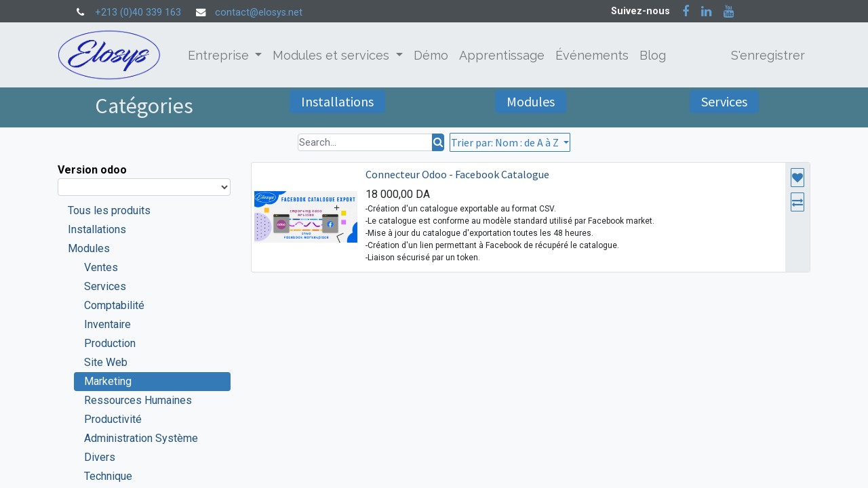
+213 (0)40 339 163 (138, 13)
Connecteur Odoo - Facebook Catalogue (457, 174)
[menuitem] (431, 55)
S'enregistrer (768, 55)
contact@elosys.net (259, 13)
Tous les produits (109, 210)
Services (724, 101)
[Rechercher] (438, 143)
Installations (337, 101)
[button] (510, 142)
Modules (531, 101)
